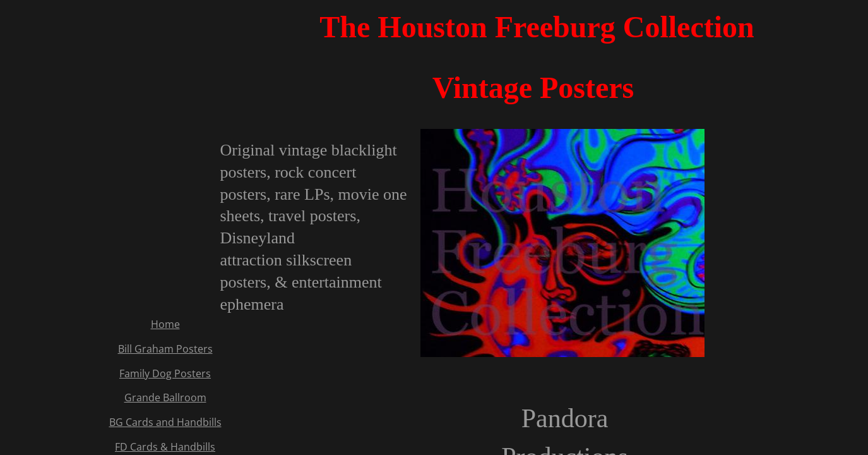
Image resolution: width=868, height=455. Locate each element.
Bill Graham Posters (165, 349)
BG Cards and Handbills (165, 422)
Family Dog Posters (165, 373)
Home (165, 324)
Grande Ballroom (165, 397)
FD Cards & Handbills (165, 447)
